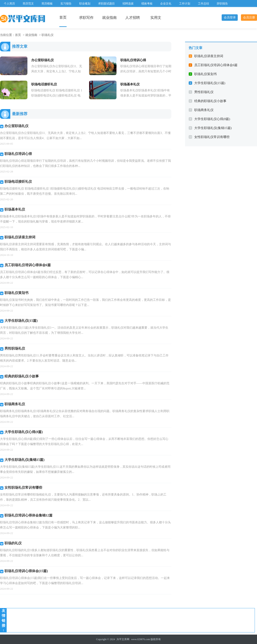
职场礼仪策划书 (205, 74)
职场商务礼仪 (204, 110)
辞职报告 (222, 4)
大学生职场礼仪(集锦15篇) (213, 128)
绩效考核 (147, 4)
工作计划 (185, 4)
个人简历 (9, 4)
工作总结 (203, 4)
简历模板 (47, 4)
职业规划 (85, 4)
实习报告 (66, 4)
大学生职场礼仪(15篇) (210, 83)
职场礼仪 (48, 35)
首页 (63, 17)
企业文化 (166, 4)
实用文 (156, 18)
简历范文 (28, 4)
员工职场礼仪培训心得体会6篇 (216, 65)
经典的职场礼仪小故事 (210, 101)
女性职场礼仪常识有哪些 (212, 137)
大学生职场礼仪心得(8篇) (212, 119)
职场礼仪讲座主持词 (209, 56)
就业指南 (109, 18)
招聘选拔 (128, 4)
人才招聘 (133, 18)
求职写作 (86, 18)
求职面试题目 (106, 4)
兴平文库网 (123, 639)
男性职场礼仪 (204, 92)
